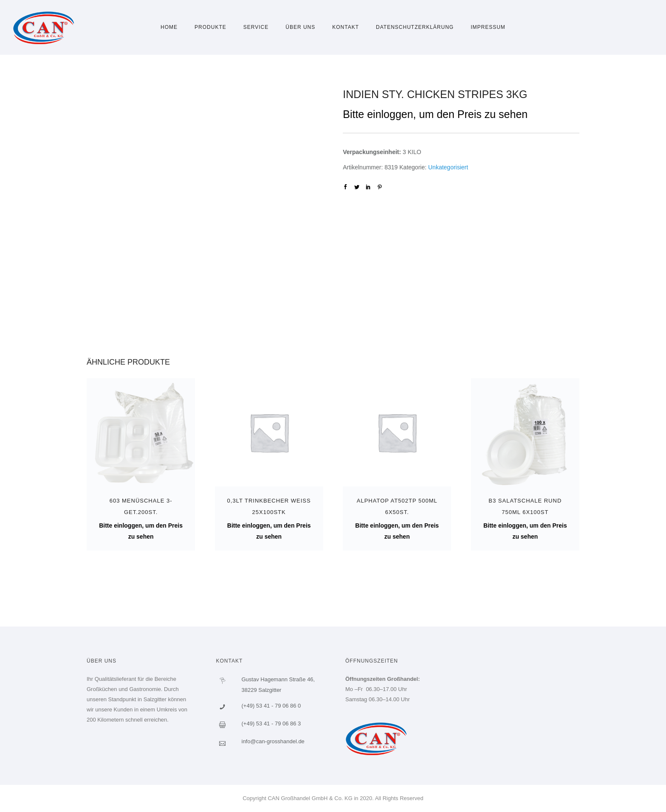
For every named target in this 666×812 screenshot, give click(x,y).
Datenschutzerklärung (415, 27)
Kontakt (346, 27)
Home (169, 27)
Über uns (300, 27)
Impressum (488, 27)
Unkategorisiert (448, 167)
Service (256, 27)
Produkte (210, 27)
